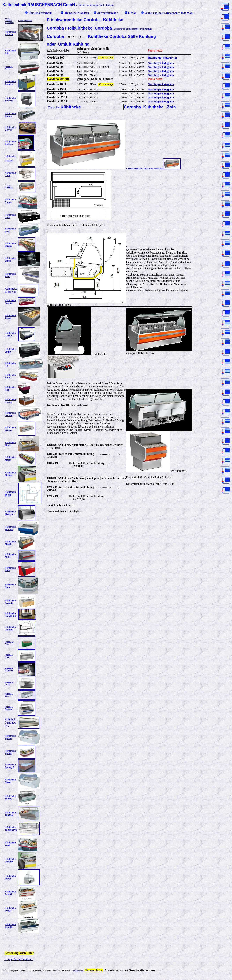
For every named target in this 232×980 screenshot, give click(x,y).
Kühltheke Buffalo (10, 143)
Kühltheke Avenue (10, 99)
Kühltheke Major (10, 458)
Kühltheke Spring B (10, 766)
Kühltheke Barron (10, 129)
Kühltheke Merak (10, 543)
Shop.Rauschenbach (19, 959)
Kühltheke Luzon (10, 429)
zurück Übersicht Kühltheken (9, 21)
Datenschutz (94, 970)
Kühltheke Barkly (10, 115)
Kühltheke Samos (9, 695)
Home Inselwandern (77, 13)
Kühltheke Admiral (10, 33)
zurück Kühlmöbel (25, 21)
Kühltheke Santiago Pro (11, 723)
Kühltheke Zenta (10, 877)
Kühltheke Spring (10, 752)
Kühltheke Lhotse (10, 414)
